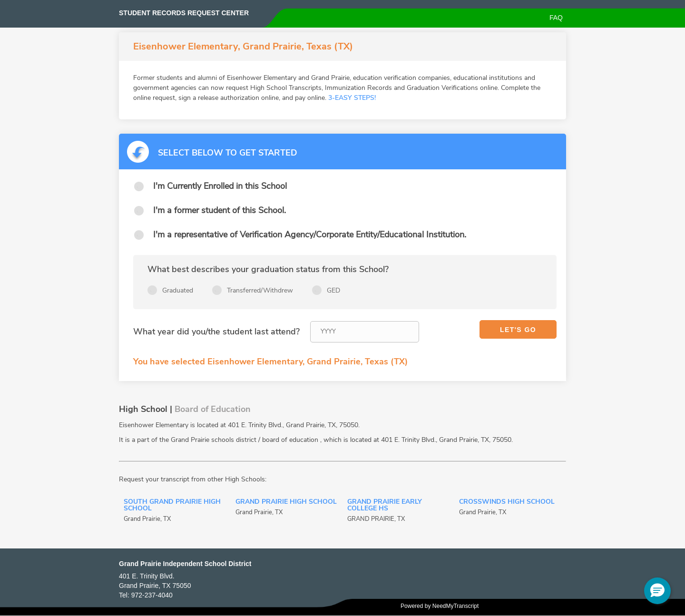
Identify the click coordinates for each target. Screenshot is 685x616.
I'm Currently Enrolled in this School (220, 186)
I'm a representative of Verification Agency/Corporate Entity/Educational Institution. (310, 235)
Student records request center (184, 13)
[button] (657, 591)
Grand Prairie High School (286, 502)
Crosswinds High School (507, 502)
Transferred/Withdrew (260, 290)
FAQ (556, 18)
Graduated (178, 290)
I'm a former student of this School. (220, 210)
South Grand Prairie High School (172, 506)
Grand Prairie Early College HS (385, 506)
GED (333, 290)
